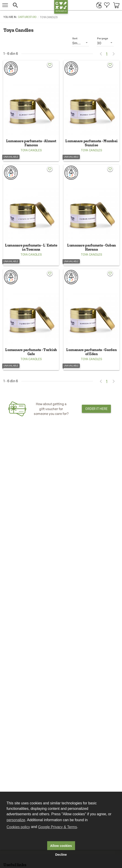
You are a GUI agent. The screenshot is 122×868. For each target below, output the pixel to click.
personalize (16, 820)
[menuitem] (98, 5)
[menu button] (5, 5)
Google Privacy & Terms (57, 827)
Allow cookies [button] (61, 846)
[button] (32, 5)
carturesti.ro (27, 17)
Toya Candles (31, 150)
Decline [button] (61, 855)
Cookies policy (18, 827)
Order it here (96, 409)
